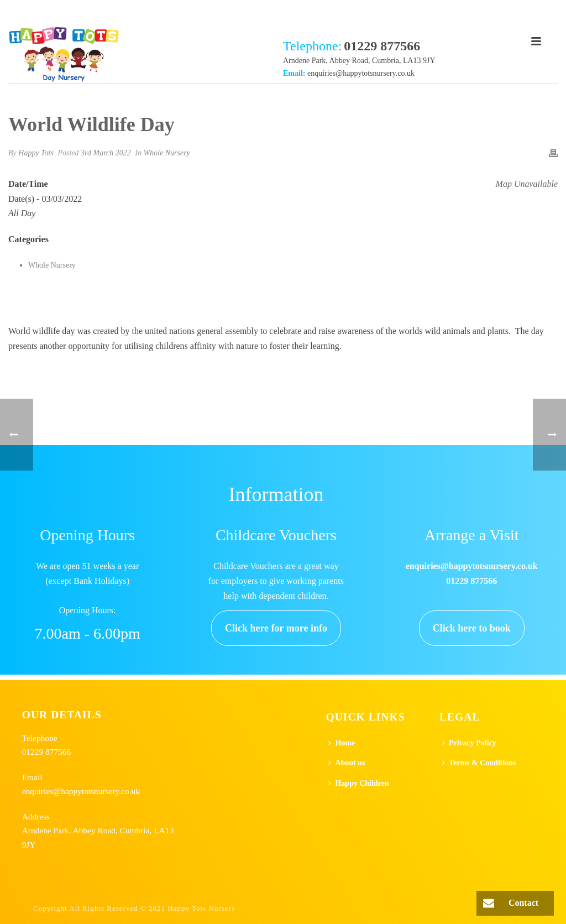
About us (347, 763)
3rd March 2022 (106, 153)
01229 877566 (47, 752)
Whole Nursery (166, 153)
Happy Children (358, 783)
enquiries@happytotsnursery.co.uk (361, 73)
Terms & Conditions (479, 763)
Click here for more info (276, 628)
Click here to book (472, 628)
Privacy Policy (469, 743)
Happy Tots (36, 153)
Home (342, 743)
